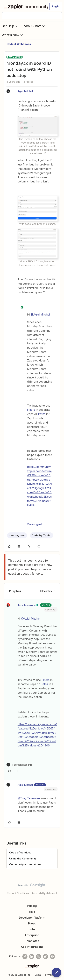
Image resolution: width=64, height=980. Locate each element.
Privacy (50, 975)
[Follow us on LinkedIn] (32, 957)
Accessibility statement (44, 893)
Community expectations (25, 864)
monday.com (17, 535)
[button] (56, 7)
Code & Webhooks (19, 44)
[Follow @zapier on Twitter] (45, 957)
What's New (13, 35)
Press (32, 923)
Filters (31, 410)
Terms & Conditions (18, 893)
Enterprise (32, 935)
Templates (32, 941)
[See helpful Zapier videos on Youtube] (52, 957)
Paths (42, 414)
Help (32, 912)
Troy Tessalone (27, 605)
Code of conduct (20, 853)
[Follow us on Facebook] (25, 957)
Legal (38, 975)
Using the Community (23, 859)
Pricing (32, 906)
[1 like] (19, 765)
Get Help (10, 26)
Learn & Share (34, 26)
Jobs (32, 929)
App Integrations (32, 947)
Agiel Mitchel (25, 91)
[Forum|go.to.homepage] (25, 7)
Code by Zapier (42, 535)
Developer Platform (32, 918)
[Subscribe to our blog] (39, 957)
